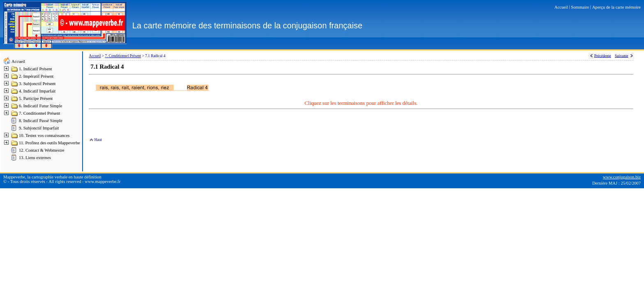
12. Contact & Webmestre (41, 150)
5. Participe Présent (36, 98)
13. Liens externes (35, 158)
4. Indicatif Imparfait (37, 91)
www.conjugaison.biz (622, 177)
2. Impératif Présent (36, 76)
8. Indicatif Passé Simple (41, 121)
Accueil (18, 61)
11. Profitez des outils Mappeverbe (49, 143)
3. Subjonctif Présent (37, 84)
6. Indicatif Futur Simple (40, 106)
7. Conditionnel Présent (39, 113)
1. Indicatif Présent (36, 69)
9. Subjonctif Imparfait (39, 128)
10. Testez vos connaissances (44, 135)
